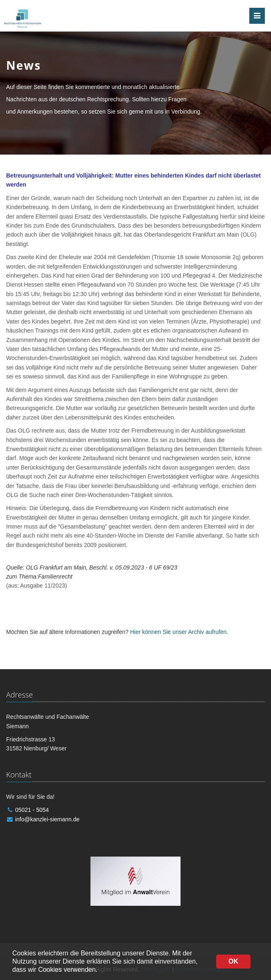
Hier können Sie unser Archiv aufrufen (178, 632)
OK (233, 961)
